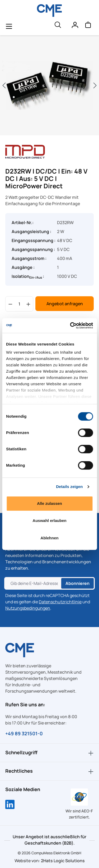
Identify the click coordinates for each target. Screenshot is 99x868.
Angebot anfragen (65, 304)
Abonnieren (77, 583)
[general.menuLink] (9, 26)
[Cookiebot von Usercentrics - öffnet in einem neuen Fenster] (70, 325)
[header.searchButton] (58, 26)
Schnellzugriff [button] (49, 753)
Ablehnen (49, 538)
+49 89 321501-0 (24, 733)
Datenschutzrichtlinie (60, 602)
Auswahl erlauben (49, 521)
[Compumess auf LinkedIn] (10, 805)
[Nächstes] (95, 85)
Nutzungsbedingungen (28, 608)
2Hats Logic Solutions (63, 861)
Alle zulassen (49, 503)
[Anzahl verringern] (10, 304)
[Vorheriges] (4, 85)
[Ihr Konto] (75, 26)
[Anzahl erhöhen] (28, 304)
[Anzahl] (19, 304)
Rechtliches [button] (49, 771)
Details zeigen (69, 487)
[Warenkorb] (88, 26)
